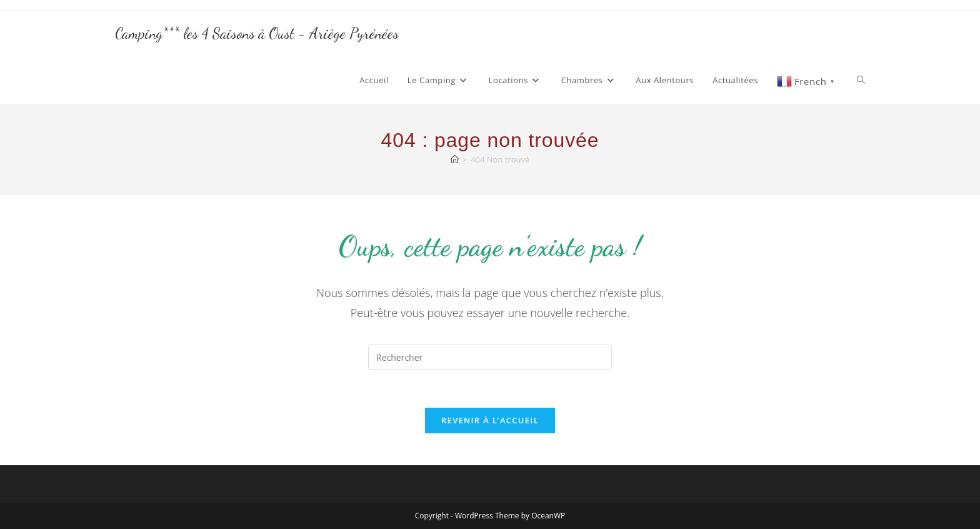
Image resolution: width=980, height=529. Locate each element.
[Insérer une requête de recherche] (490, 357)
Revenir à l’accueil (490, 420)
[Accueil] (455, 159)
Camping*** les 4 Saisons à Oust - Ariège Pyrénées (257, 33)
